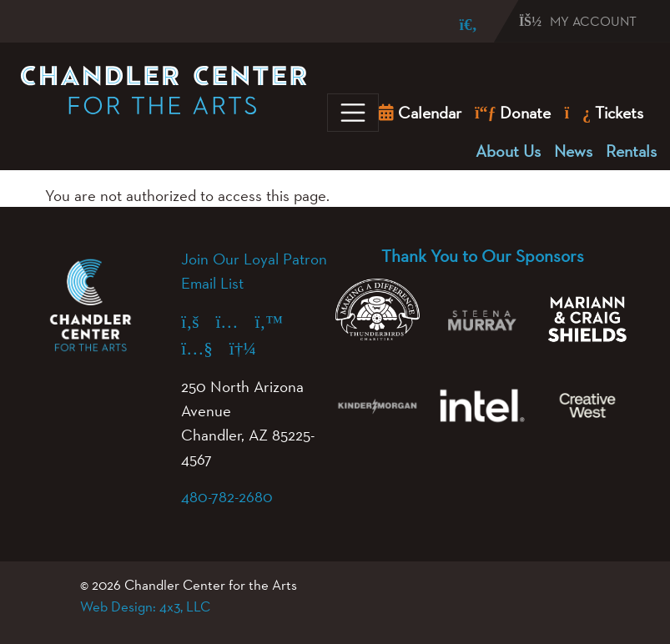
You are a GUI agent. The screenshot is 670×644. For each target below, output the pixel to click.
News (573, 151)
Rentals (631, 151)
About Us (508, 151)
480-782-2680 (227, 496)
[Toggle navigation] (353, 113)
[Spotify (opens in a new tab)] (251, 348)
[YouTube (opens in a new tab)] (205, 348)
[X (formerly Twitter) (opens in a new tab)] (277, 322)
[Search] (456, 25)
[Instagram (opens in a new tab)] (235, 322)
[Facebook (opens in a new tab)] (198, 322)
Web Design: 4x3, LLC (145, 606)
